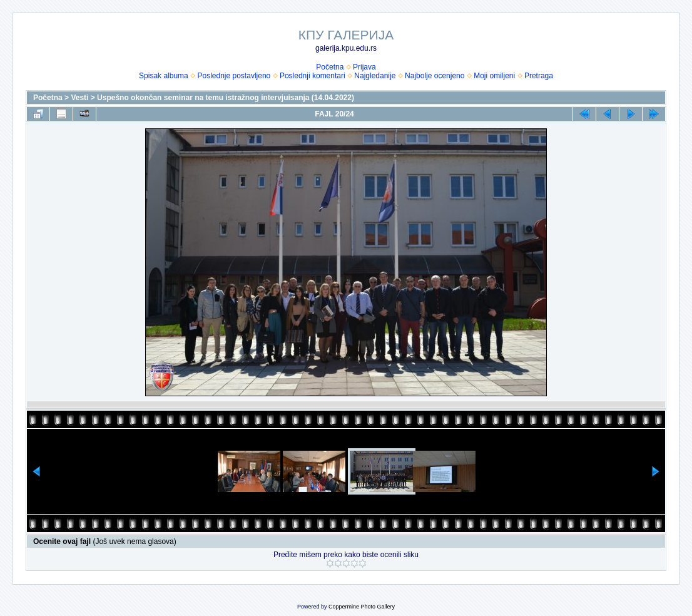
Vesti (79, 98)
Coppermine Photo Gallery (362, 607)
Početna (330, 67)
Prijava (364, 67)
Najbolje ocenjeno (435, 76)
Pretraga (539, 76)
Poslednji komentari (313, 76)
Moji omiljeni (494, 76)
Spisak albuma (164, 76)
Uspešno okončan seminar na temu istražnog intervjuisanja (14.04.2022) (226, 98)
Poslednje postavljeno (234, 76)
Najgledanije (375, 76)
